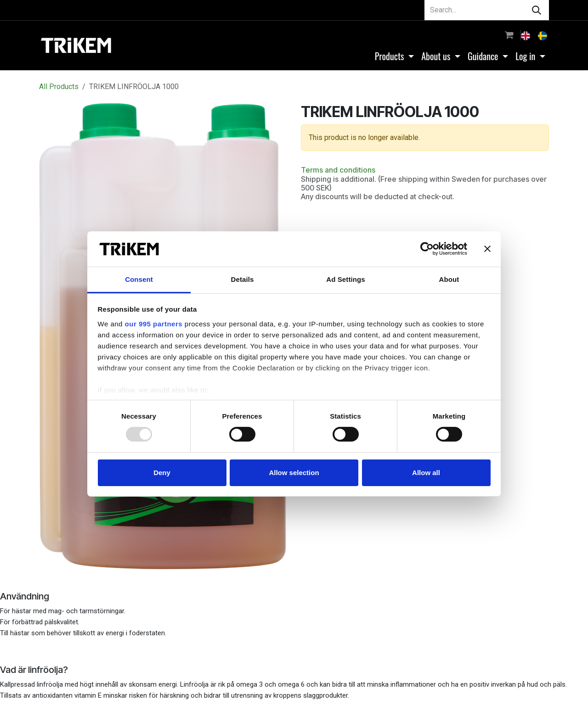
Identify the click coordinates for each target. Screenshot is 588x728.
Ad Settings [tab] (345, 279)
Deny (162, 473)
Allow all (426, 473)
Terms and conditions (338, 170)
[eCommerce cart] (509, 35)
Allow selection (294, 473)
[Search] (537, 10)
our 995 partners (154, 324)
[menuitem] (526, 35)
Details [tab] (243, 279)
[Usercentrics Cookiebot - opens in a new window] (427, 249)
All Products (59, 87)
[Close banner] (487, 249)
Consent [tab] (139, 279)
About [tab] (449, 279)
